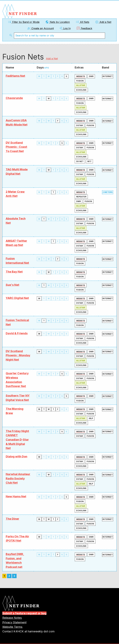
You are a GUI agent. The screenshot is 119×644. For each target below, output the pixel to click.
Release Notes (12, 618)
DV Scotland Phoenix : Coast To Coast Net (16, 147)
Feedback (84, 28)
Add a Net (103, 22)
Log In (65, 28)
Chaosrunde (14, 98)
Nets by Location (57, 22)
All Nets (82, 22)
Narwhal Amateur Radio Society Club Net (18, 478)
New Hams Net (16, 496)
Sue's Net (12, 285)
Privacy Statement (14, 622)
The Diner (12, 519)
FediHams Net (15, 76)
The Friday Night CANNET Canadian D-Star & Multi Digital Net (17, 440)
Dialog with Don (17, 456)
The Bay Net (14, 272)
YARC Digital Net (17, 298)
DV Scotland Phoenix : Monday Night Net (18, 355)
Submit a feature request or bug (24, 613)
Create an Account (40, 28)
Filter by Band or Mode (24, 22)
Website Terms (12, 627)
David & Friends (17, 333)
